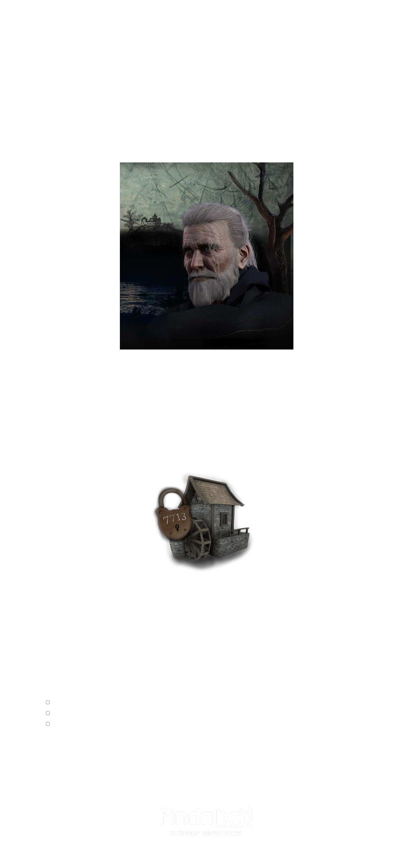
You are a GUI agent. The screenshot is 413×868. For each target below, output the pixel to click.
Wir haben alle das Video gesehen (82, 703)
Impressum (55, 846)
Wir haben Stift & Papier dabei (79, 724)
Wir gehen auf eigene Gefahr (78, 714)
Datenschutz (58, 854)
